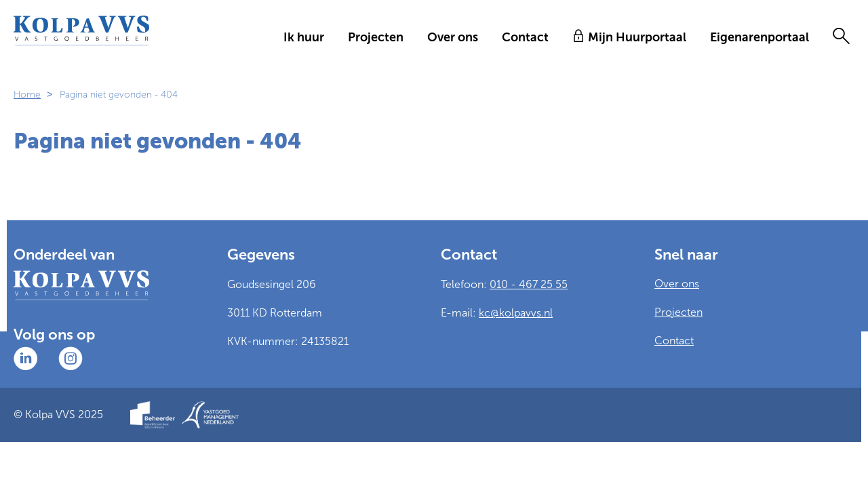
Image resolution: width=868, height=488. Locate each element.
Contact (525, 37)
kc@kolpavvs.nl (516, 313)
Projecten (376, 37)
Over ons (453, 37)
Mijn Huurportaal (637, 37)
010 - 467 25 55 (529, 284)
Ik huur (304, 37)
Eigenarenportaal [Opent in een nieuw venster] (759, 37)
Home (27, 95)
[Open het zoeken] (841, 37)
